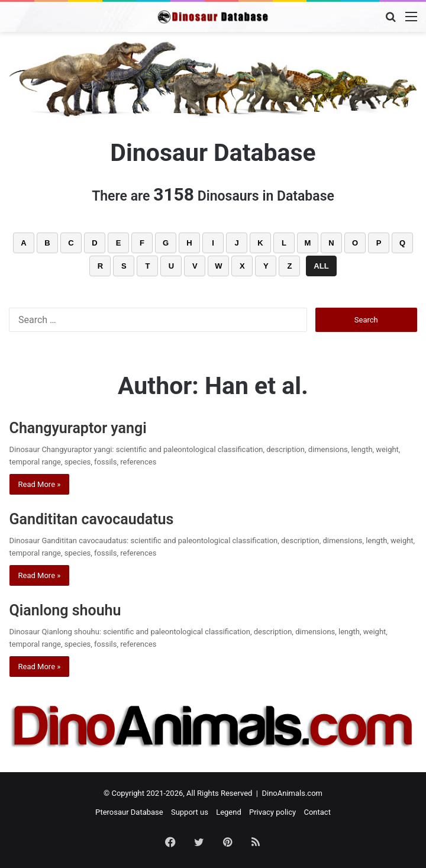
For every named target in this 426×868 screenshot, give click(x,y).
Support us (190, 812)
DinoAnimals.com (292, 793)
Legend (229, 812)
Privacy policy (272, 812)
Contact (317, 812)
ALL (321, 266)
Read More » (40, 484)
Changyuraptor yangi (78, 428)
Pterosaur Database (129, 812)
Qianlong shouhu (65, 610)
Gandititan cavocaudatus (92, 519)
